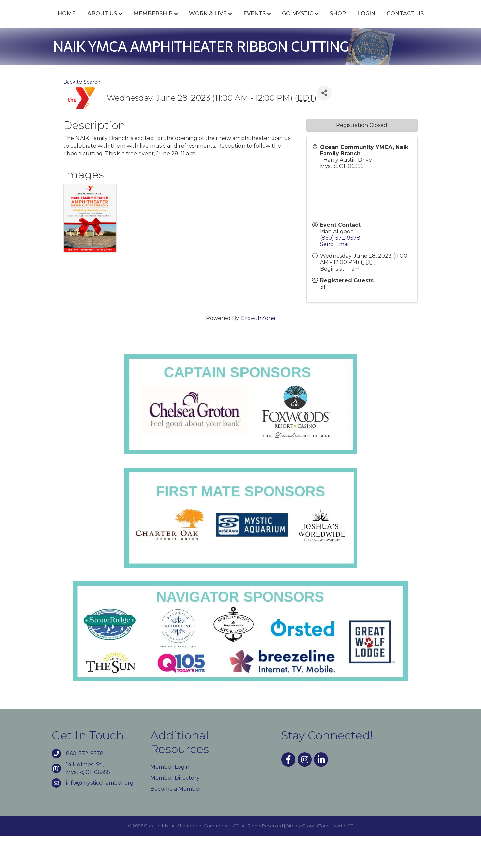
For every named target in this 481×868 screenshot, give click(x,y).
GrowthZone (258, 351)
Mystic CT (343, 858)
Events (240, 21)
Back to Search (82, 114)
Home (52, 21)
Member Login (170, 799)
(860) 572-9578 (340, 270)
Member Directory (175, 810)
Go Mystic (360, 21)
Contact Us (240, 46)
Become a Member (176, 821)
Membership (139, 21)
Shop (400, 21)
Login (429, 21)
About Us (88, 21)
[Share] (324, 125)
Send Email (335, 276)
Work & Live (194, 21)
